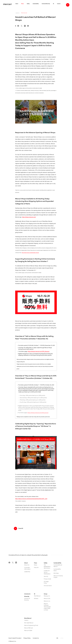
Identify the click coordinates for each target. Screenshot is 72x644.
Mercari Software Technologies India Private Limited (47, 607)
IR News (36, 599)
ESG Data (56, 573)
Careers (26, 620)
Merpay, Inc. (47, 596)
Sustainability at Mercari (58, 566)
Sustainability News (57, 570)
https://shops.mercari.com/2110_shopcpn (39, 352)
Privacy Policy (27, 638)
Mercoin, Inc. (47, 601)
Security (46, 576)
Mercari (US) (47, 599)
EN (57, 638)
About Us (27, 565)
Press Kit (36, 568)
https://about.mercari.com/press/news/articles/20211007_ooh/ (31, 499)
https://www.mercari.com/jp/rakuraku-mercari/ (30, 253)
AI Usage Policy (46, 582)
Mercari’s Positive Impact (58, 577)
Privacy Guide (47, 579)
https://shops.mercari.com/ (29, 217)
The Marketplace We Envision (47, 567)
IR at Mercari (37, 596)
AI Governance (48, 586)
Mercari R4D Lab (28, 628)
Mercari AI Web (28, 631)
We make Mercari (29, 623)
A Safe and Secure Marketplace (47, 572)
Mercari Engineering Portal (31, 625)
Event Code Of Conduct (15, 638)
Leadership (27, 572)
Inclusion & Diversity (27, 599)
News (36, 565)
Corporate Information (27, 568)
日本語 (62, 638)
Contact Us (36, 638)
